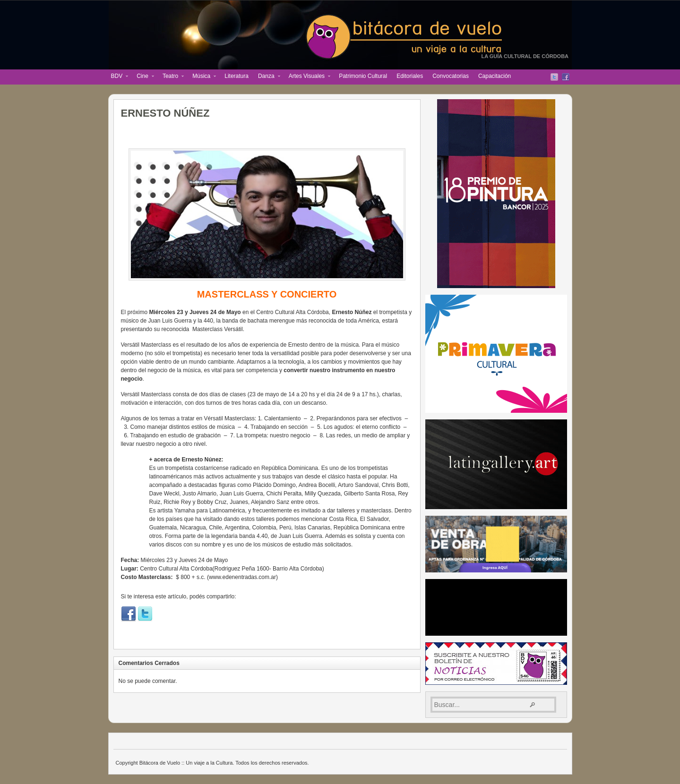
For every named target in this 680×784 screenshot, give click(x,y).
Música (202, 77)
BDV (117, 77)
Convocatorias (451, 76)
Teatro (171, 77)
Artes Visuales (307, 77)
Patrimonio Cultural (363, 76)
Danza (267, 77)
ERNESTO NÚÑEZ (165, 113)
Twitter (554, 77)
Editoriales (410, 76)
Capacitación (495, 76)
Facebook (566, 77)
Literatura (237, 76)
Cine (143, 77)
